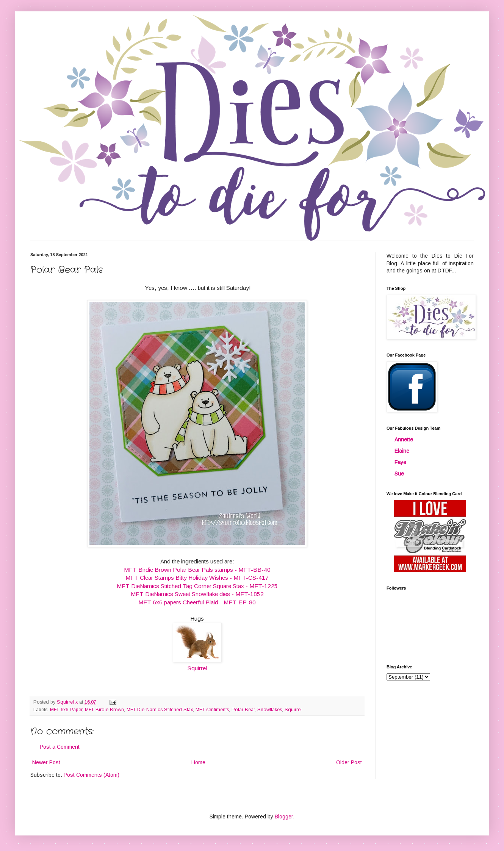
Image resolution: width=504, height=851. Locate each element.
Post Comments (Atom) (92, 775)
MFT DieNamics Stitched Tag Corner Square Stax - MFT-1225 (197, 586)
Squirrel (197, 668)
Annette (404, 440)
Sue (399, 474)
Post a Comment (60, 747)
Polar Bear (243, 710)
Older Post (349, 762)
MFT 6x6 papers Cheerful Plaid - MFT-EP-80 (197, 602)
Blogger (284, 817)
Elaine (402, 451)
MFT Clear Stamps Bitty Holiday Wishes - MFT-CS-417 (197, 578)
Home (198, 762)
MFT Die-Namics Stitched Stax (160, 710)
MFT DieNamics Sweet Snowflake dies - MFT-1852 (197, 594)
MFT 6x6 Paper (66, 710)
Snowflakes (270, 710)
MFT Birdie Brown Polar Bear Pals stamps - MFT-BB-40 (197, 570)
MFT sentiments (212, 710)
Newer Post (46, 762)
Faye (400, 462)
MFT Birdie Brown (104, 710)
